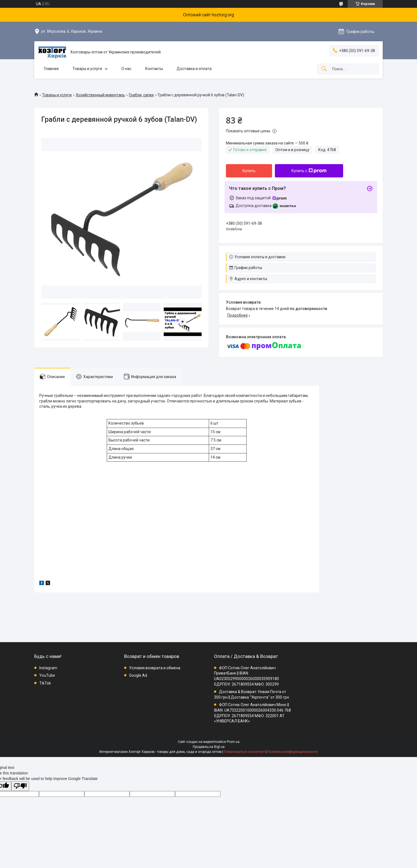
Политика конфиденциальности (293, 752)
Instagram (48, 668)
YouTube (47, 675)
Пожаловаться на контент (244, 752)
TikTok (45, 683)
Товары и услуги (87, 69)
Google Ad (138, 675)
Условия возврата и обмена (155, 668)
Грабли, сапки (141, 95)
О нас (126, 69)
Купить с (309, 171)
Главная (51, 69)
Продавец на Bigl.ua (209, 747)
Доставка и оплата (194, 69)
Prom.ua (233, 742)
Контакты (154, 69)
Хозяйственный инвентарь (100, 95)
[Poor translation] (20, 786)
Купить (249, 171)
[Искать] (324, 69)
